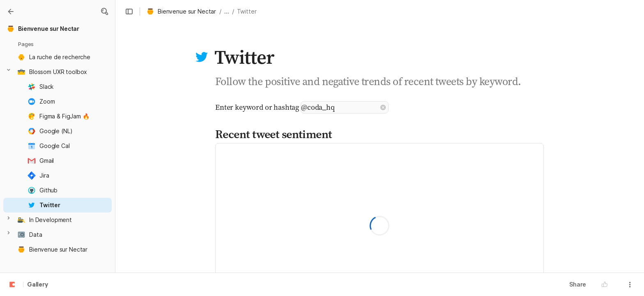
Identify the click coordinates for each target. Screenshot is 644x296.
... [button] (227, 11)
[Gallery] (11, 12)
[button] (104, 12)
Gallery (38, 285)
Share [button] (578, 284)
